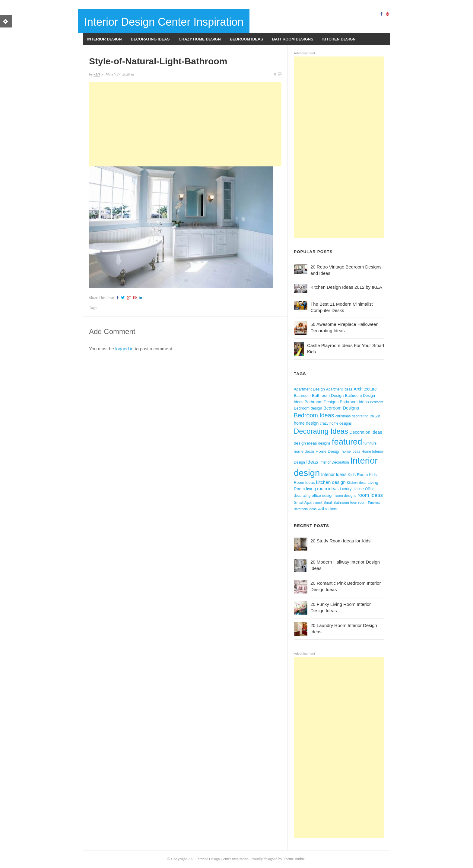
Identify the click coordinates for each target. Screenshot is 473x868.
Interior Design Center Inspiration (164, 22)
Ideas (312, 462)
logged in (124, 349)
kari (97, 74)
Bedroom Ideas (246, 39)
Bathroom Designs (293, 39)
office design (323, 495)
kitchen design (331, 482)
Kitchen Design (339, 39)
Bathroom (302, 395)
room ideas (370, 495)
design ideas (305, 443)
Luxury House (352, 489)
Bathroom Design (328, 395)
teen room (358, 503)
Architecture (365, 389)
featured (347, 442)
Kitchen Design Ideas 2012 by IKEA (346, 287)
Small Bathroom (336, 503)
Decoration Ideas (366, 432)
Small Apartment (308, 502)
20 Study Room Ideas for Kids (340, 541)
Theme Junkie (294, 859)
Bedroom (377, 402)
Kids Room (358, 475)
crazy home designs (336, 423)
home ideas (351, 452)
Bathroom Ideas (354, 402)
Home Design (328, 451)
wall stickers (327, 509)
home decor (304, 451)
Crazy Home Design (200, 39)
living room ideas (322, 489)
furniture (370, 443)
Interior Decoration (334, 462)
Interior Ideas (334, 474)
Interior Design (105, 39)
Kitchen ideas (357, 483)
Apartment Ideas (339, 389)
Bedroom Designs (341, 408)
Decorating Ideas (150, 39)
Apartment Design (309, 389)
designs (324, 443)
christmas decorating (352, 416)
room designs (346, 496)
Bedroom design (308, 408)
